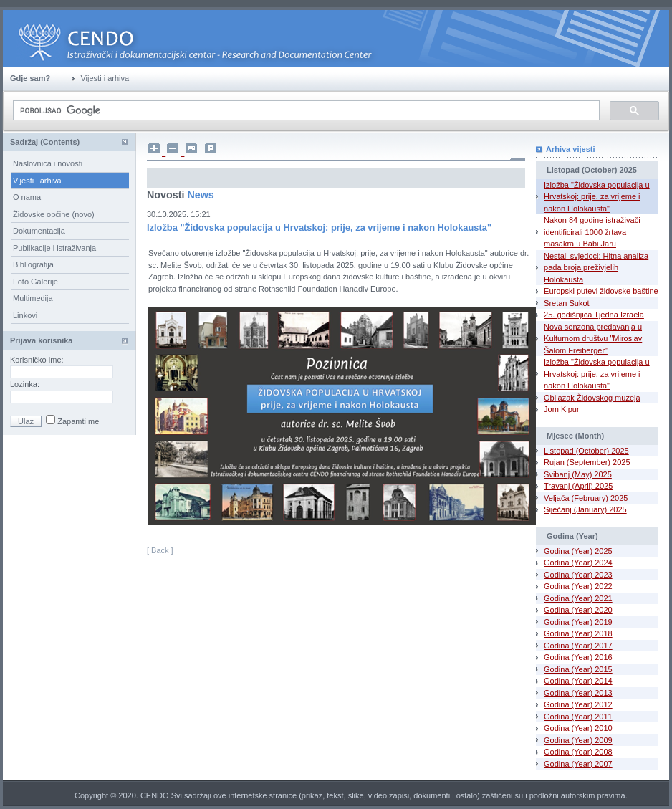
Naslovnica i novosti (48, 163)
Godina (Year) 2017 (578, 646)
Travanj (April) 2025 (578, 486)
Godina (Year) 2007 (578, 764)
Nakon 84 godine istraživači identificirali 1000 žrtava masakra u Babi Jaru (592, 232)
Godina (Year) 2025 (578, 551)
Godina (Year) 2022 (578, 586)
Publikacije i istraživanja (54, 248)
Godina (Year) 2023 (578, 575)
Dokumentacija (39, 231)
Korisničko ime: (38, 360)
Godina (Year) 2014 (578, 681)
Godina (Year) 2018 (578, 633)
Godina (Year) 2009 (578, 740)
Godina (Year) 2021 (578, 598)
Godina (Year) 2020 (578, 610)
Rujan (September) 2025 (587, 462)
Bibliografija (33, 264)
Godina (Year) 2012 (578, 704)
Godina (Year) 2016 (578, 657)
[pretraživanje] (305, 111)
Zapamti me (77, 421)
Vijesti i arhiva (37, 181)
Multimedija (33, 298)
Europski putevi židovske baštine (601, 291)
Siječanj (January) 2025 (585, 509)
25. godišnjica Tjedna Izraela (594, 315)
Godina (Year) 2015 (578, 669)
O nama (27, 197)
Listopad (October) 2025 (586, 451)
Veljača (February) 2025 (586, 498)
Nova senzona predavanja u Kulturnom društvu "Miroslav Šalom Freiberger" (593, 339)
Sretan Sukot (567, 303)
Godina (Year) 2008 (578, 752)
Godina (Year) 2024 (578, 563)
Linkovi (25, 315)
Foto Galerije (35, 282)
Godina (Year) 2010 (578, 728)
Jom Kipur (562, 409)
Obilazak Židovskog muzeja (592, 398)
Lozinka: (26, 384)
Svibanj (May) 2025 (578, 474)
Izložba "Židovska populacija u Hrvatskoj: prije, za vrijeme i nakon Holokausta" (597, 197)
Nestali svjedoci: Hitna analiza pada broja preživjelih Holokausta (596, 268)
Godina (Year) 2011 (578, 717)
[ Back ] (160, 550)
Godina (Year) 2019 (578, 622)
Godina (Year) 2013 (578, 693)
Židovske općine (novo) (54, 214)
